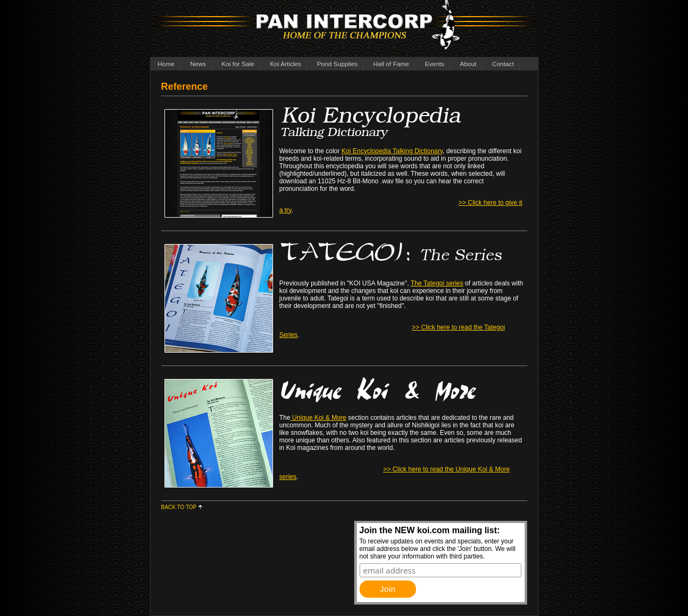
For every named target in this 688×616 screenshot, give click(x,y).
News (198, 64)
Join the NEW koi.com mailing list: (430, 530)
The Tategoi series (437, 283)
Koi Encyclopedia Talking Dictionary (392, 151)
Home (166, 64)
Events (434, 64)
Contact (503, 64)
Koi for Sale (238, 64)
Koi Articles (285, 64)
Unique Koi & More (318, 418)
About (468, 64)
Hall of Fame (392, 64)
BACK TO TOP (182, 507)
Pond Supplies (338, 64)
